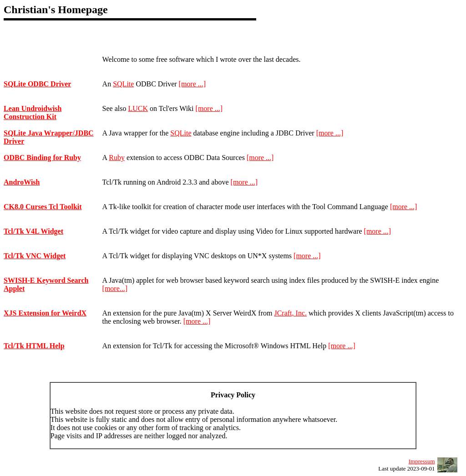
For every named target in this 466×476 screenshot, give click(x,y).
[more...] (115, 288)
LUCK (138, 108)
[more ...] (192, 84)
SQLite (123, 84)
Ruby (117, 158)
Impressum (422, 461)
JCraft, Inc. (290, 313)
